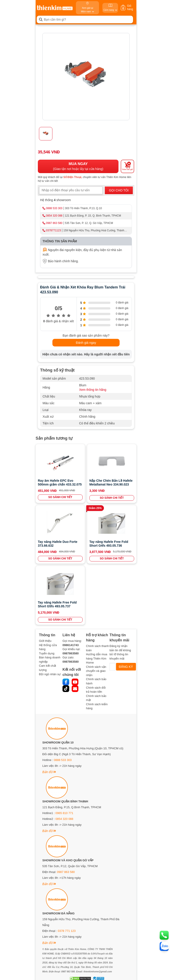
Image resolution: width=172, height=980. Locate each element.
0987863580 (71, 653)
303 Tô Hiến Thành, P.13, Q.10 (83, 208)
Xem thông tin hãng (93, 390)
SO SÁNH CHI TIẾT (60, 497)
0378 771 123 (67, 931)
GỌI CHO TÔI (119, 190)
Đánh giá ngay (86, 343)
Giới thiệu (45, 641)
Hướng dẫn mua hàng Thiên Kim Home (97, 658)
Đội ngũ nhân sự (50, 674)
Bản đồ (49, 772)
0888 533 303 (54, 208)
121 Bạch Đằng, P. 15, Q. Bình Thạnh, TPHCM (93, 216)
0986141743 (71, 645)
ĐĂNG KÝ (126, 667)
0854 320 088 (54, 216)
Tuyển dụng (47, 653)
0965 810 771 (64, 813)
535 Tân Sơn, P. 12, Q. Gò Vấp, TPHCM (89, 223)
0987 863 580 (54, 223)
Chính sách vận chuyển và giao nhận (96, 671)
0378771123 (53, 230)
